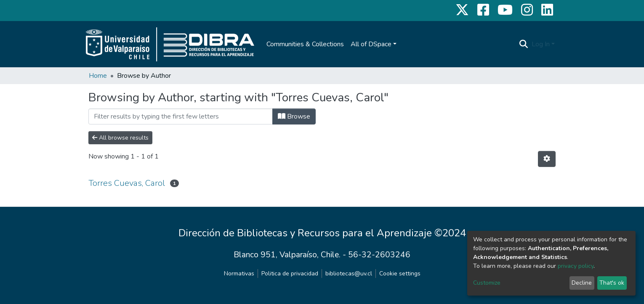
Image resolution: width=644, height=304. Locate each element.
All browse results (120, 138)
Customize (487, 283)
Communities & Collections (305, 44)
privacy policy (576, 266)
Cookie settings (400, 274)
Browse (294, 116)
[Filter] (181, 116)
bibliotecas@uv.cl (349, 274)
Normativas (239, 274)
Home (98, 76)
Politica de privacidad (290, 274)
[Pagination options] (547, 159)
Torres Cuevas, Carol (127, 183)
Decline (582, 283)
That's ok (612, 283)
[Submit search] (524, 44)
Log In (541, 44)
